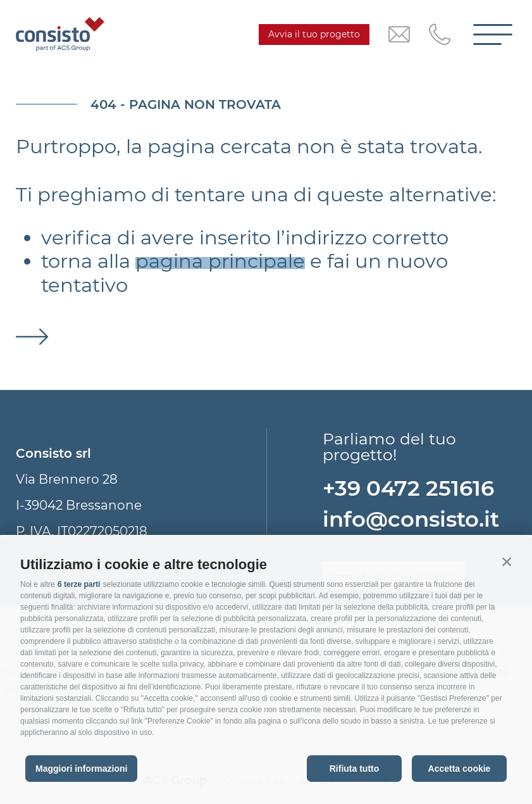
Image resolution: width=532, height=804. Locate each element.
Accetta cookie (460, 769)
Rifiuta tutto (355, 769)
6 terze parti (79, 584)
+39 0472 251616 (408, 488)
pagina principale (220, 261)
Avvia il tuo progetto (314, 34)
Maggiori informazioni (81, 769)
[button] (507, 562)
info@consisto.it (411, 519)
